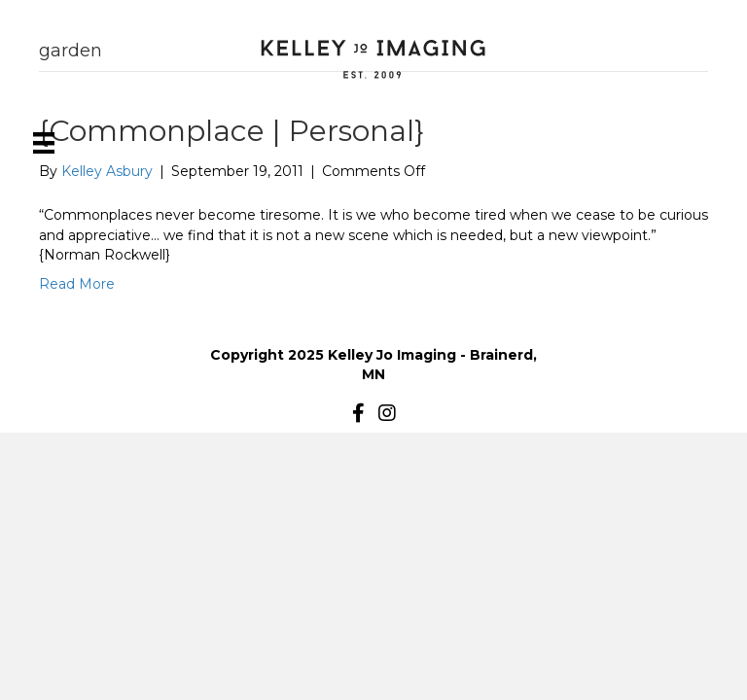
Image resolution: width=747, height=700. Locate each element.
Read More (77, 284)
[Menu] (44, 143)
